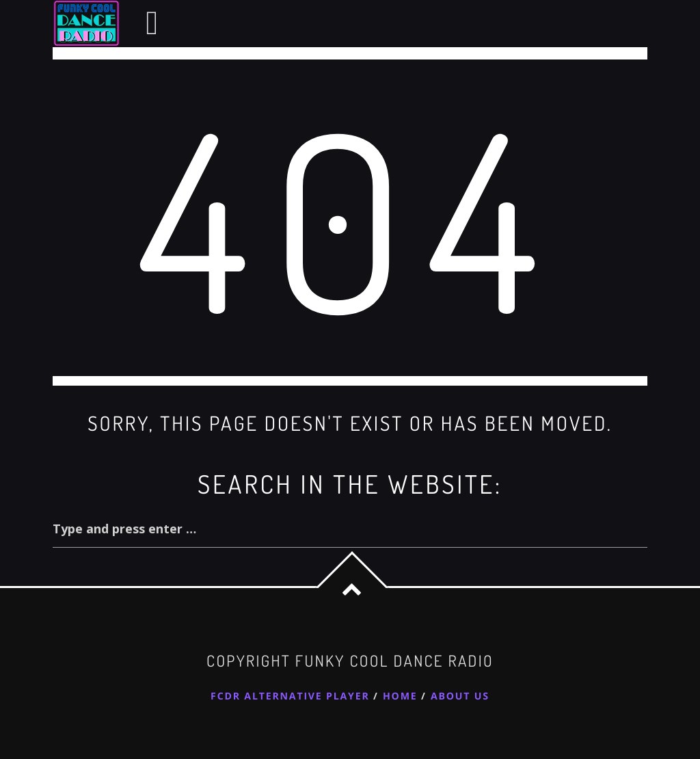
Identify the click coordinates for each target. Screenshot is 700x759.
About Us (460, 696)
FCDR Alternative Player (290, 696)
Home (400, 696)
